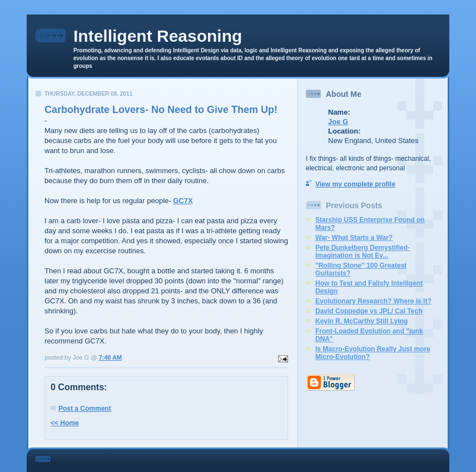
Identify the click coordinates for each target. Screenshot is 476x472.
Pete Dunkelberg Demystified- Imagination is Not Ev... (363, 252)
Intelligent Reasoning (158, 36)
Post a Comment (85, 409)
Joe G (338, 122)
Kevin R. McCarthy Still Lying (361, 321)
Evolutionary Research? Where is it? (373, 301)
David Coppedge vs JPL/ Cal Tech (369, 311)
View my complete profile (355, 184)
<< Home (65, 423)
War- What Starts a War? (354, 238)
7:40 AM (110, 357)
